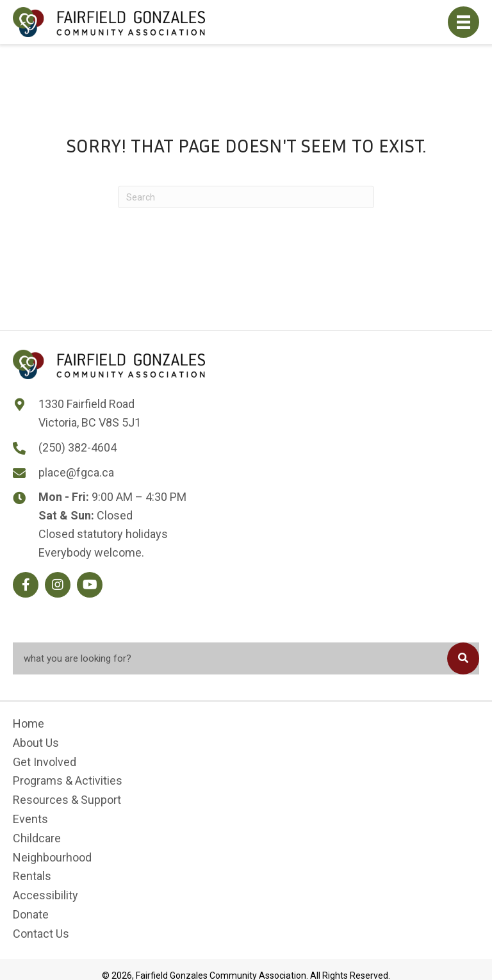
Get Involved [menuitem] (45, 761)
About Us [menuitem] (36, 742)
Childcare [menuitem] (37, 837)
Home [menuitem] (29, 723)
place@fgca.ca (76, 472)
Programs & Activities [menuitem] (68, 780)
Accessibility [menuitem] (45, 895)
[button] (26, 585)
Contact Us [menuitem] (41, 933)
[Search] (246, 197)
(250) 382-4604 (78, 447)
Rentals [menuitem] (32, 876)
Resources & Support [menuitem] (67, 800)
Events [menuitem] (30, 819)
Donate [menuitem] (31, 914)
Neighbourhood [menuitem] (52, 857)
